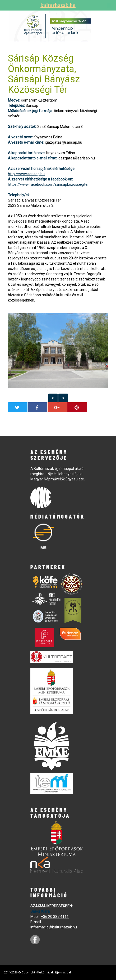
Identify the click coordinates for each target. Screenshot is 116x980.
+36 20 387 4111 (55, 917)
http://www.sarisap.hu (26, 174)
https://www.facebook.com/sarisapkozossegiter (48, 184)
